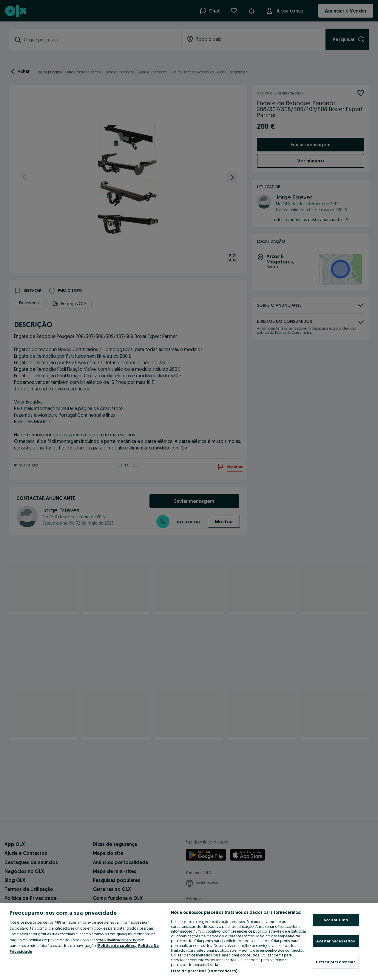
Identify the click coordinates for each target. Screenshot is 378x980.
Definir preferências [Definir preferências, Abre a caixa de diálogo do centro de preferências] (336, 962)
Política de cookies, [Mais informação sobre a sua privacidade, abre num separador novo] (117, 945)
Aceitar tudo (336, 920)
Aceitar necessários (336, 941)
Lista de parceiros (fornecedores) (204, 971)
